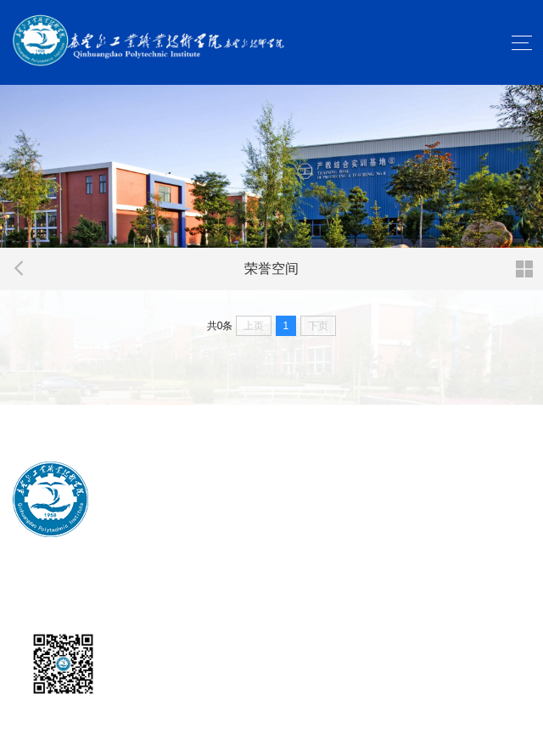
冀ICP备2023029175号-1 (269, 589)
